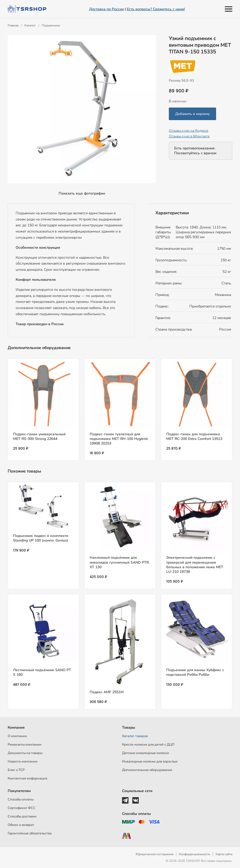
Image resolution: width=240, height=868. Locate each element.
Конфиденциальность (195, 854)
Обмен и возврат (21, 825)
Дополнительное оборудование (147, 770)
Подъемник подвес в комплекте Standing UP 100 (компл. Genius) (41, 538)
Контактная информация (27, 778)
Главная (13, 25)
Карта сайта (224, 854)
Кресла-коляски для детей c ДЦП (148, 745)
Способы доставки (22, 816)
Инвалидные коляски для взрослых (150, 761)
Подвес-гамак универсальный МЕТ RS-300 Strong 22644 (39, 436)
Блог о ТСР (16, 770)
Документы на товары (25, 753)
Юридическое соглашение (155, 854)
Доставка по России (107, 9)
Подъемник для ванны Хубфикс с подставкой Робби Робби (195, 672)
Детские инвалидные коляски (146, 753)
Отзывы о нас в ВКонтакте (189, 136)
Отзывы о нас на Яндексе (189, 131)
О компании (17, 736)
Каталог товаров (135, 736)
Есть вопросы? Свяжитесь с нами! (156, 9)
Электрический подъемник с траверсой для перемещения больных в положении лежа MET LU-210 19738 (195, 565)
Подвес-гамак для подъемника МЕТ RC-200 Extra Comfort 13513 (194, 436)
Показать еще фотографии (82, 193)
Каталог (30, 25)
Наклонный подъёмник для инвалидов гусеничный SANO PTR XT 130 (119, 562)
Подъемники (51, 25)
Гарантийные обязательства (30, 833)
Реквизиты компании (25, 745)
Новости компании (23, 761)
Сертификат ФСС (22, 808)
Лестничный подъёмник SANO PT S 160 (42, 672)
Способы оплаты (21, 799)
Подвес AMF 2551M (107, 692)
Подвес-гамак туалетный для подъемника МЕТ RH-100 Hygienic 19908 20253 (119, 439)
